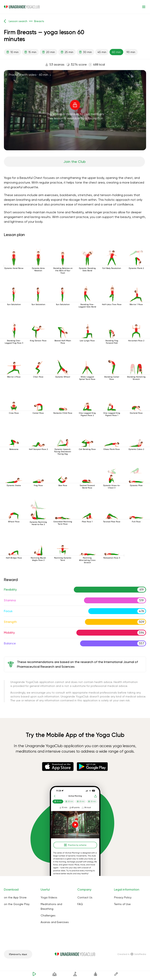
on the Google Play (17, 904)
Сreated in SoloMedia (132, 954)
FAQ (80, 904)
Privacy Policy (123, 897)
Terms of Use (122, 904)
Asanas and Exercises (55, 922)
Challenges (48, 915)
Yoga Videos (49, 897)
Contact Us (85, 897)
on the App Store (15, 897)
